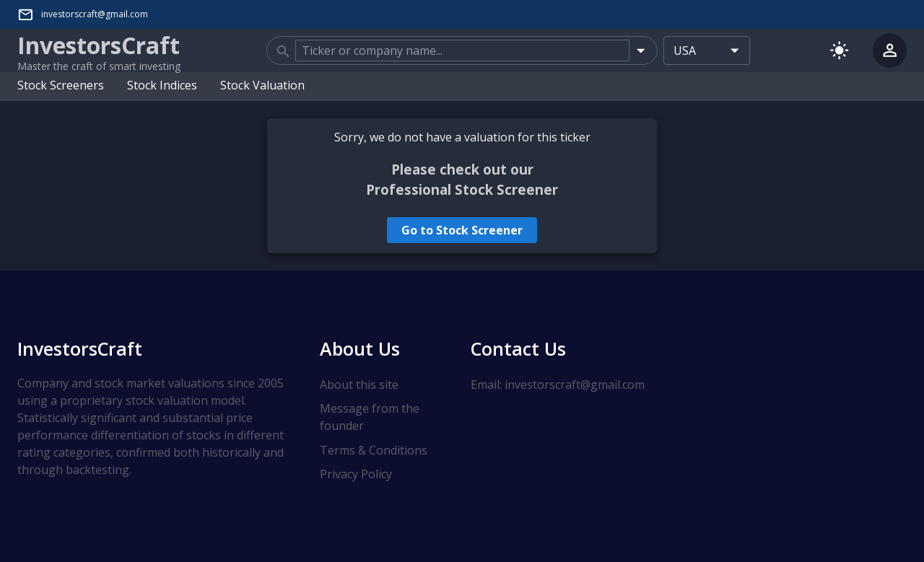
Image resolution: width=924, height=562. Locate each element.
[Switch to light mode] (839, 50)
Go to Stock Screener (462, 230)
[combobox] (462, 51)
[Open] (641, 50)
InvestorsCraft (80, 348)
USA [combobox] (685, 51)
